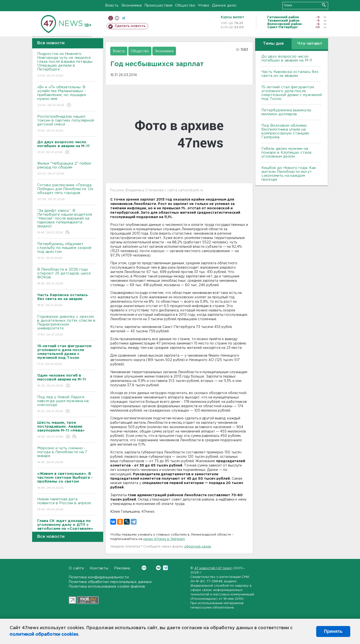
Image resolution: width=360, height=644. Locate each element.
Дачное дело (224, 5)
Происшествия (158, 5)
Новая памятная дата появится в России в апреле (66, 505)
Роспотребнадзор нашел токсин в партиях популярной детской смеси (66, 124)
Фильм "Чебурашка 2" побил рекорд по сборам (66, 169)
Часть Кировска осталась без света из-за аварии (290, 74)
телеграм (123, 18)
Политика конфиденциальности (99, 577)
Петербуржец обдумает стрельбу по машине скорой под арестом (66, 251)
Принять (333, 631)
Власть (112, 5)
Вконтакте (144, 568)
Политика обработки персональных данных (110, 582)
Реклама (122, 568)
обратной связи (198, 547)
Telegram (165, 568)
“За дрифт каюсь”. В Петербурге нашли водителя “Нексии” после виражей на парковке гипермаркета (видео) (66, 222)
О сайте (76, 568)
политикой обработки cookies (44, 635)
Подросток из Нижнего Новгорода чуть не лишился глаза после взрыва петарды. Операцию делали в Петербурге (66, 65)
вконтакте (117, 18)
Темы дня (273, 44)
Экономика (131, 5)
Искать (324, 5)
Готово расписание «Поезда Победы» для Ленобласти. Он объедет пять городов (66, 192)
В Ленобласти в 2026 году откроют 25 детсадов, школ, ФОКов (66, 277)
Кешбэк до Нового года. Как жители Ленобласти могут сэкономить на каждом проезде (289, 174)
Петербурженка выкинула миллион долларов (286, 112)
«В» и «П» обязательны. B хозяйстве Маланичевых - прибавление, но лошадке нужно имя (66, 96)
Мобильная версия (111, 18)
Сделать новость (130, 26)
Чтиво (204, 5)
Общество (185, 5)
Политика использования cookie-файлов (107, 587)
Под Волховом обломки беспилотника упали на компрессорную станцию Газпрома (285, 131)
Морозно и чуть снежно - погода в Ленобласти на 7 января (66, 455)
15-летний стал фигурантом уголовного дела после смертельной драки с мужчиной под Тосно (292, 93)
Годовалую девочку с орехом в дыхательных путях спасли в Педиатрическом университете (66, 326)
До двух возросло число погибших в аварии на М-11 (287, 58)
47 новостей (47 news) (213, 568)
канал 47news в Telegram (164, 539)
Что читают (310, 44)
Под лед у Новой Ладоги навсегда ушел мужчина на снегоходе (66, 404)
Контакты (99, 568)
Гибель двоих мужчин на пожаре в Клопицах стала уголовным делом (286, 153)
